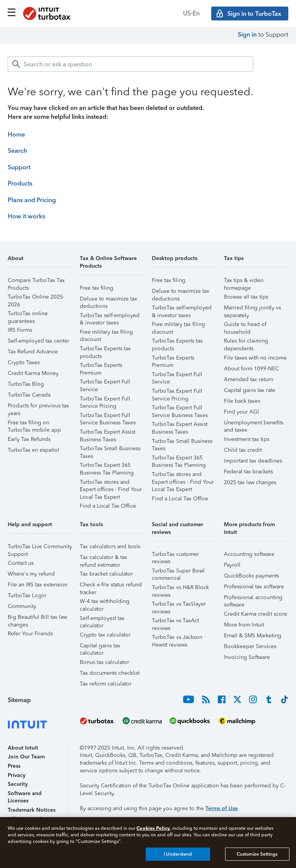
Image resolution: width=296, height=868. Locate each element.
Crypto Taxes (24, 362)
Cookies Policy (153, 828)
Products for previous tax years (38, 407)
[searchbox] (130, 64)
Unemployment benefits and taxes (254, 424)
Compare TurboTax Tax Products (36, 281)
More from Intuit (244, 625)
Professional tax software (254, 587)
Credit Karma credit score (256, 614)
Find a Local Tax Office (108, 506)
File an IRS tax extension (38, 585)
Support (19, 167)
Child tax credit (243, 450)
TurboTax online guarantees (28, 315)
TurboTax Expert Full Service (105, 383)
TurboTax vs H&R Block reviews (180, 589)
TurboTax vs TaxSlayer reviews (179, 605)
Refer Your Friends (30, 634)
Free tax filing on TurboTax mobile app (34, 424)
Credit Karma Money (33, 373)
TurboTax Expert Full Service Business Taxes (108, 416)
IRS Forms (20, 330)
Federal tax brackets (248, 472)
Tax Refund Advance (33, 352)
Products (20, 183)
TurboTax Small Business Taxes (110, 450)
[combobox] (130, 64)
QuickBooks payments (251, 576)
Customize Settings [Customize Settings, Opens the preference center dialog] (257, 854)
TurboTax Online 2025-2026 (36, 298)
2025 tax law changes (250, 482)
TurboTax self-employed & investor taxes (110, 317)
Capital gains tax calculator (100, 647)
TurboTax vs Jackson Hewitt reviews (177, 638)
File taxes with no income (255, 358)
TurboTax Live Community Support (40, 548)
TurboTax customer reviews (175, 555)
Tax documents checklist (110, 673)
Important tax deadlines (253, 461)
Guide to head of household (245, 325)
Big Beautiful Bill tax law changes (37, 618)
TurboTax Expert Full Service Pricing (105, 400)
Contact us (21, 563)
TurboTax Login (27, 595)
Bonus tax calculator (104, 662)
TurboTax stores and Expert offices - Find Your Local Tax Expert (111, 483)
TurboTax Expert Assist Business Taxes (108, 433)
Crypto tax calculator (105, 635)
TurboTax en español (34, 450)
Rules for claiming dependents (246, 342)
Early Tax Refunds (29, 439)
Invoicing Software (247, 657)
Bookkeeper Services (250, 646)
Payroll (232, 565)
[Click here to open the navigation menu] (12, 12)
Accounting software (249, 554)
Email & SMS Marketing (253, 636)
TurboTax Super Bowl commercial (178, 572)
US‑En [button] (191, 13)
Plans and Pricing (32, 200)
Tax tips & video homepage (244, 281)
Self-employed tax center (39, 341)
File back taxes (242, 401)
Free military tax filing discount (106, 333)
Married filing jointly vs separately (252, 309)
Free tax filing (97, 288)
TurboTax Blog (26, 384)
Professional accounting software (253, 599)
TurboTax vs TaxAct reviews (175, 622)
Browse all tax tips (246, 297)
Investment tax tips (247, 439)
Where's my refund (31, 574)
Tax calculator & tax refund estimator (103, 558)
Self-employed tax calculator (102, 619)
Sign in (247, 35)
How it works (26, 216)
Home (16, 134)
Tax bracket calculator (106, 574)
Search (17, 151)
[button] (40, 261)
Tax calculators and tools (110, 546)
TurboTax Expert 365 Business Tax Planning (107, 466)
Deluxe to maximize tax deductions (108, 300)
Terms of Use (222, 808)
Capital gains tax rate (250, 390)
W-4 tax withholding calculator (105, 602)
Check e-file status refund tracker (111, 586)
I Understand (178, 854)
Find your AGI (241, 412)
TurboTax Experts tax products (105, 350)
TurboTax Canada (29, 395)
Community (22, 606)
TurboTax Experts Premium (101, 366)
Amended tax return (249, 379)
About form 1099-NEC (251, 369)
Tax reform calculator (106, 684)
